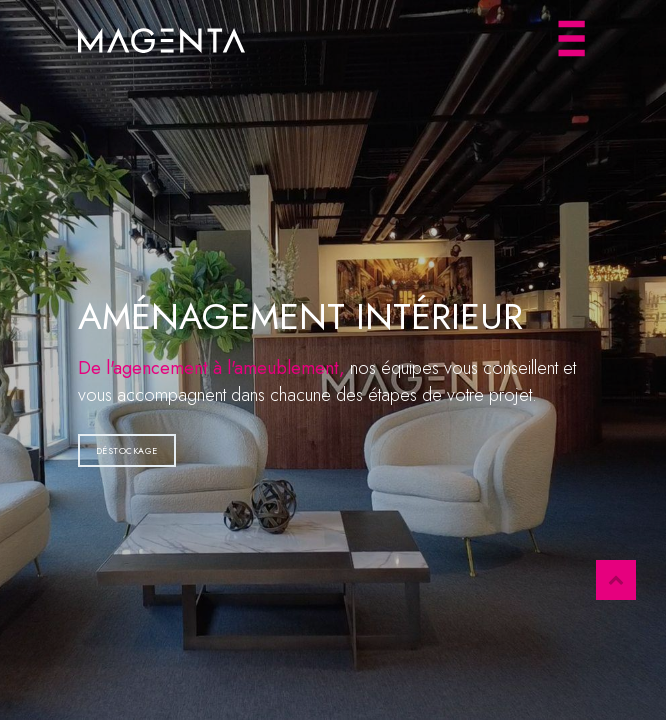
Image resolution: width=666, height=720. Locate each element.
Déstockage (127, 450)
